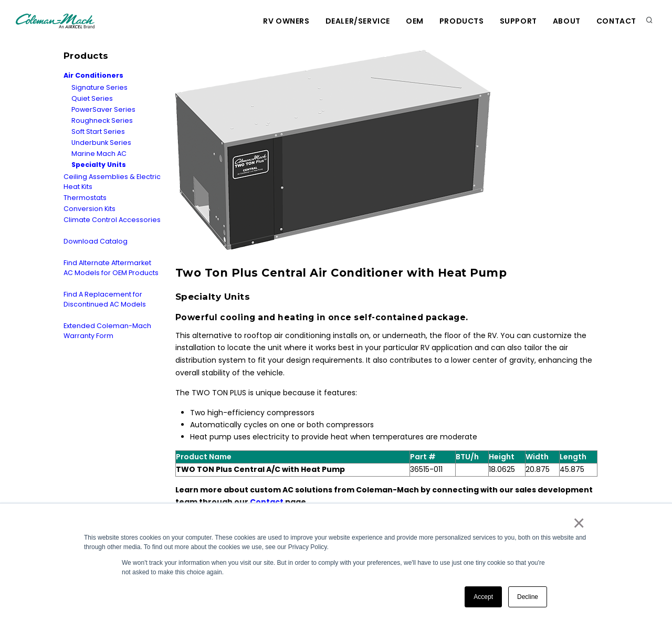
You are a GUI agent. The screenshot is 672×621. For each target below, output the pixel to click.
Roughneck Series (102, 120)
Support (518, 21)
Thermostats (85, 198)
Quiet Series (92, 98)
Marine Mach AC (99, 154)
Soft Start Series (98, 131)
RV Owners (286, 21)
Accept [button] (483, 597)
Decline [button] (528, 597)
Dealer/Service (358, 21)
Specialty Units (99, 165)
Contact (616, 21)
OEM (415, 21)
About (567, 21)
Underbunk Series (101, 143)
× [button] (578, 523)
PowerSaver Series (103, 109)
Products (462, 21)
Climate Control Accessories (112, 220)
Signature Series (99, 87)
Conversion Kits (90, 209)
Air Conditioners (93, 75)
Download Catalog (96, 241)
